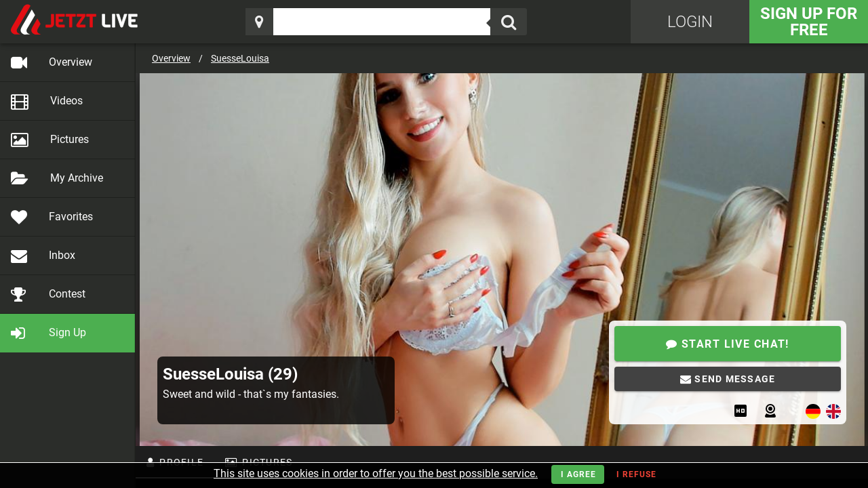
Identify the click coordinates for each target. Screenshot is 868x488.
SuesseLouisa (240, 58)
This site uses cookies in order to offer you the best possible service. (376, 473)
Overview (171, 58)
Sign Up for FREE (809, 22)
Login (690, 22)
